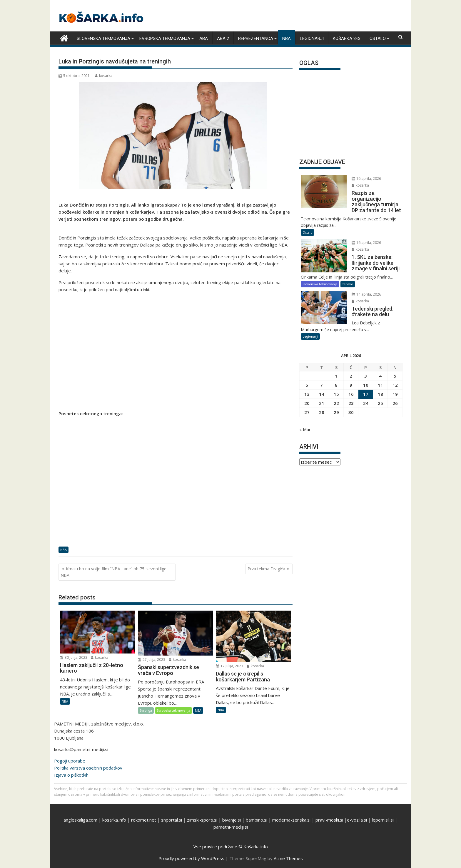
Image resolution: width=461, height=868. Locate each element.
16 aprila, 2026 (363, 179)
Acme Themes (288, 858)
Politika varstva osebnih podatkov (88, 768)
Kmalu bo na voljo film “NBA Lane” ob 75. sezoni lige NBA (113, 572)
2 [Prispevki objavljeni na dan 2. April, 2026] (351, 376)
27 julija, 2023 (152, 660)
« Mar (305, 429)
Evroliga (146, 710)
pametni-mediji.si (231, 827)
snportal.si (172, 820)
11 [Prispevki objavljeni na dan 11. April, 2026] (380, 385)
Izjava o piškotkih (71, 775)
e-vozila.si (357, 820)
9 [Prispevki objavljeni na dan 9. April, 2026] (351, 385)
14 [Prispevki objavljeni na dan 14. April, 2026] (322, 394)
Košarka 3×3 (347, 38)
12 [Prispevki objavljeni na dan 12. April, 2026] (395, 385)
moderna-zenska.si (291, 820)
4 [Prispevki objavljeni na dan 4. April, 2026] (380, 376)
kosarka (104, 76)
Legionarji (312, 38)
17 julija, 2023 (229, 666)
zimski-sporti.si (202, 820)
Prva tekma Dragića (266, 568)
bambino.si (257, 820)
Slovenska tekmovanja (103, 38)
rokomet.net (144, 820)
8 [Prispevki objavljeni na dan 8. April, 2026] (336, 385)
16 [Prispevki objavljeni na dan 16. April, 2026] (351, 394)
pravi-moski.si (329, 820)
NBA (287, 38)
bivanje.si (232, 820)
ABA (204, 38)
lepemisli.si (383, 820)
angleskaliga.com (80, 820)
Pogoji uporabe (70, 761)
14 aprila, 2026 (363, 294)
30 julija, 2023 (74, 657)
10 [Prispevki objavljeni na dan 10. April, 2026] (366, 385)
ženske (348, 284)
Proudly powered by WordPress (191, 858)
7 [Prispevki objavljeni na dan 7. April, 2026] (321, 385)
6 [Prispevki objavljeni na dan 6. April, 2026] (307, 385)
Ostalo (378, 38)
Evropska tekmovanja (165, 38)
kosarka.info (114, 820)
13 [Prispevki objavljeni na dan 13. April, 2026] (307, 394)
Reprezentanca (256, 38)
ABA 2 (223, 38)
